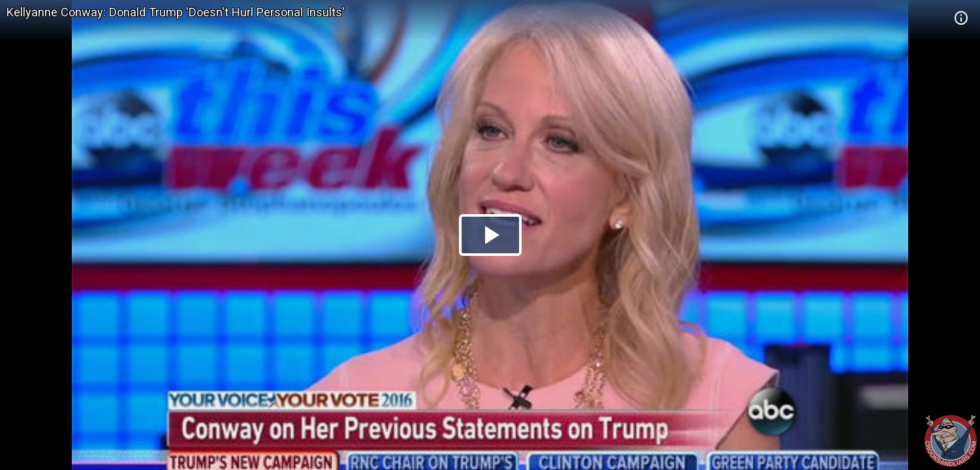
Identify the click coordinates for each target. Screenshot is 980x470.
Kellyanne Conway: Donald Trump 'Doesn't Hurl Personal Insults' (176, 12)
